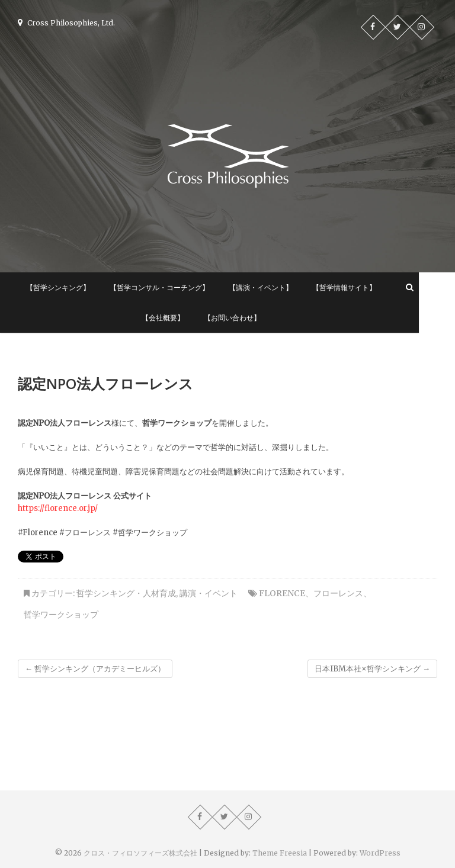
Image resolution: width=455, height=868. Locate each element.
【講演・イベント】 (278, 287)
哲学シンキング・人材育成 (126, 593)
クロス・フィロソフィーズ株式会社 (140, 853)
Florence (282, 593)
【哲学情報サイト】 (362, 287)
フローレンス (338, 593)
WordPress (380, 853)
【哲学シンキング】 (76, 287)
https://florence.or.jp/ (58, 508)
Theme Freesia (280, 853)
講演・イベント (209, 593)
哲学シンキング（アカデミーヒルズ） (95, 669)
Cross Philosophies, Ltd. (66, 23)
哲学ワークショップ (61, 615)
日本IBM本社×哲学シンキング (372, 669)
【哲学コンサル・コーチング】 (177, 287)
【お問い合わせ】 (250, 318)
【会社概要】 (181, 318)
